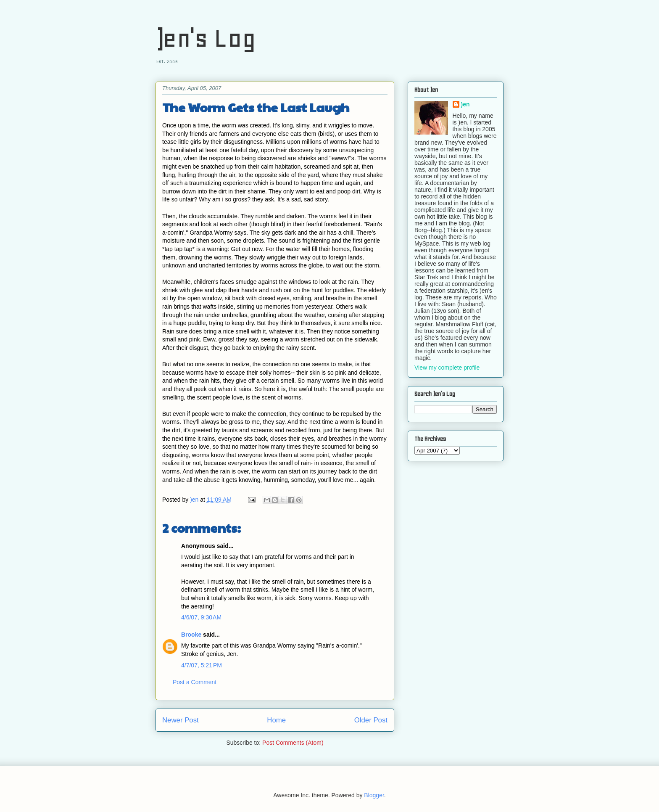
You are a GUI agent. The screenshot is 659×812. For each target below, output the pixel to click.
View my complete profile (447, 368)
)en (465, 104)
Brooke (191, 635)
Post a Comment (195, 682)
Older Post (371, 720)
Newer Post (181, 720)
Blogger (374, 795)
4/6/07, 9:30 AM (201, 617)
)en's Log (206, 38)
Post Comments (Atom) (293, 743)
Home (276, 720)
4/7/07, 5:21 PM (202, 665)
